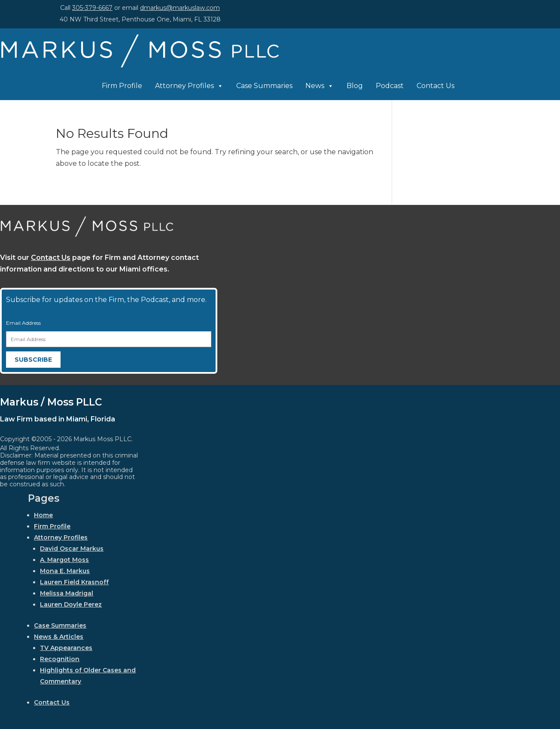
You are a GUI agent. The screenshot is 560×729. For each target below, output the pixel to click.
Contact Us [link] (435, 86)
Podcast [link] (390, 86)
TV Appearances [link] (66, 648)
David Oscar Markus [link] (72, 549)
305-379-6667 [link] (92, 8)
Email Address (23, 323)
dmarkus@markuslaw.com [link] (180, 8)
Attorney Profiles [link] (189, 86)
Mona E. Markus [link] (65, 571)
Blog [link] (355, 86)
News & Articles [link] (59, 637)
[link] (140, 66)
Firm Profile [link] (122, 86)
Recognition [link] (60, 659)
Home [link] (43, 515)
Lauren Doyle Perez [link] (71, 604)
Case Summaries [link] (264, 86)
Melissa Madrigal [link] (67, 593)
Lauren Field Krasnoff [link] (74, 582)
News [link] (320, 86)
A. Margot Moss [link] (64, 560)
